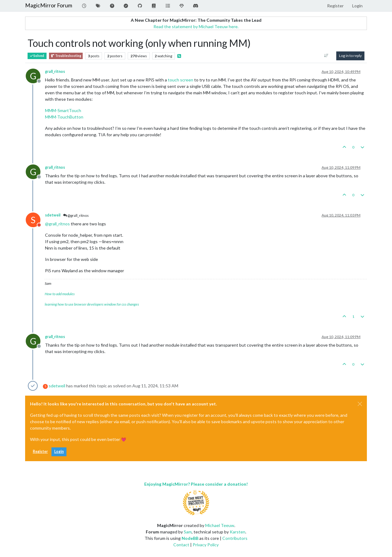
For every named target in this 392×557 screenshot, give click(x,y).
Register (40, 452)
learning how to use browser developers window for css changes (92, 304)
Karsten (237, 532)
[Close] (360, 404)
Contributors (235, 538)
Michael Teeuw (220, 525)
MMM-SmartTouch (63, 110)
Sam (188, 532)
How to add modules (60, 294)
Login (59, 452)
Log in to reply (350, 56)
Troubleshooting (66, 56)
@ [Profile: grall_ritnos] (57, 224)
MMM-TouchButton (64, 117)
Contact (181, 545)
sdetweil (53, 215)
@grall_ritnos (76, 215)
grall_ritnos (55, 72)
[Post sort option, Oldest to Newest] (326, 56)
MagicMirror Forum (49, 5)
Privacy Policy (206, 545)
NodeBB (190, 538)
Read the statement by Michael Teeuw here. (196, 26)
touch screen (181, 80)
